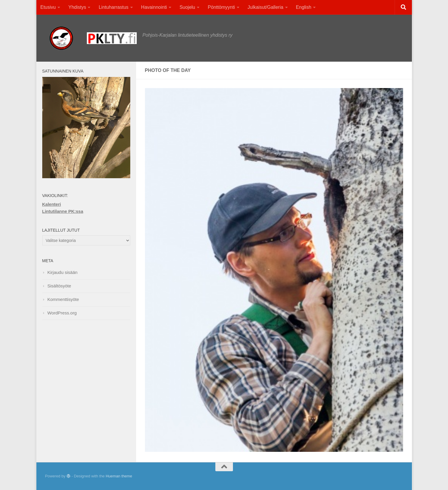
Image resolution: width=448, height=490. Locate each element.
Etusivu (48, 7)
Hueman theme (119, 476)
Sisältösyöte (59, 286)
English (304, 7)
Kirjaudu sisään (63, 272)
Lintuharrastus (113, 7)
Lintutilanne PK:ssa (63, 211)
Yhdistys (77, 7)
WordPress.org (62, 313)
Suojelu (187, 7)
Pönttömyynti (221, 7)
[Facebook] (388, 477)
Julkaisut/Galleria (266, 7)
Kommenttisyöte (63, 299)
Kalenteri (52, 204)
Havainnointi (154, 7)
